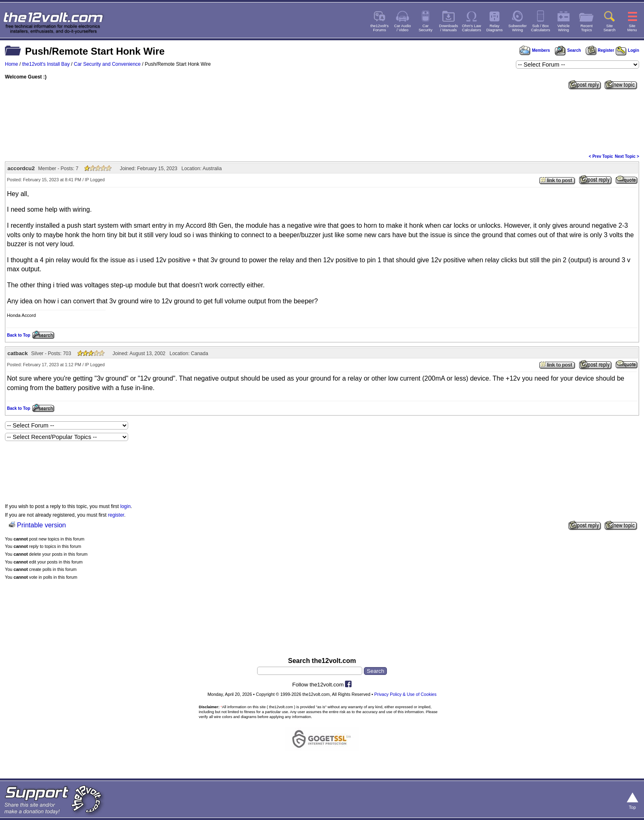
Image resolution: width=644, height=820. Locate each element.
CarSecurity (425, 28)
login (125, 506)
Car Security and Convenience (107, 64)
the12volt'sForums (379, 28)
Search (568, 50)
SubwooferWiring (518, 28)
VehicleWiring (563, 28)
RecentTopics (586, 28)
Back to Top (18, 335)
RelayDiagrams (494, 28)
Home (11, 64)
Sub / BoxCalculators (541, 28)
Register (600, 50)
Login (627, 50)
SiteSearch (609, 28)
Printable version (41, 525)
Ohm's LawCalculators (472, 28)
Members (535, 50)
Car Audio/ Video (403, 28)
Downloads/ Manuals (448, 28)
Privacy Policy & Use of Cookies (405, 694)
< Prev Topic (601, 156)
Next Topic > (627, 156)
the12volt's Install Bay (46, 64)
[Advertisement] (322, 121)
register (116, 515)
